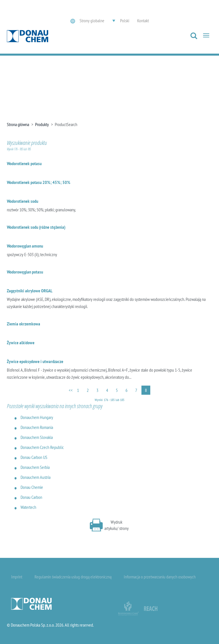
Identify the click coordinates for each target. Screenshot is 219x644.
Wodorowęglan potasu (25, 272)
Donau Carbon (31, 497)
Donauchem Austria (36, 477)
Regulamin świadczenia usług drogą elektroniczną (73, 577)
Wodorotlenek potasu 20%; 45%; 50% (39, 182)
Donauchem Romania (37, 427)
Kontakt (143, 21)
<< (71, 390)
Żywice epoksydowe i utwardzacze (35, 361)
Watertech (28, 507)
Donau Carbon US (34, 457)
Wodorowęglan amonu (25, 246)
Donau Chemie (32, 487)
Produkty (42, 124)
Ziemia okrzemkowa (24, 324)
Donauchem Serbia (35, 467)
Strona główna (18, 124)
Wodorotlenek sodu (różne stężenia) (36, 227)
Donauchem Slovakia (37, 437)
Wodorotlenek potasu (24, 163)
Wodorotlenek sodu (23, 201)
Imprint (17, 577)
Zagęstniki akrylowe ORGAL (30, 291)
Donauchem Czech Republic (42, 447)
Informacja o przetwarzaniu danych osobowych (160, 577)
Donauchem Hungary (37, 417)
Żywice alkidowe (21, 343)
